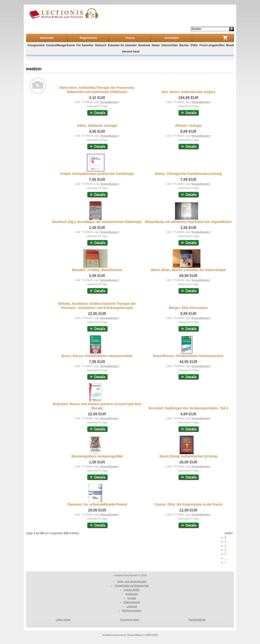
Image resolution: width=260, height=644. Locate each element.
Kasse (130, 38)
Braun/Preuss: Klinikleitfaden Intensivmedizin (188, 356)
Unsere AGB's (132, 590)
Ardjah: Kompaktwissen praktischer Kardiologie (97, 174)
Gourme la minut (130, 619)
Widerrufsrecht (132, 602)
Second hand (131, 52)
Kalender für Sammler (122, 45)
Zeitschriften (169, 45)
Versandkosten (109, 102)
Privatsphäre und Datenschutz (132, 585)
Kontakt (132, 598)
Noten (156, 45)
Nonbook (144, 45)
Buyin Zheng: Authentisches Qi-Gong (188, 456)
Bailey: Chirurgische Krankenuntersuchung (188, 174)
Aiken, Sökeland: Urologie (97, 126)
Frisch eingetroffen (212, 45)
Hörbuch (101, 45)
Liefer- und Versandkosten (132, 581)
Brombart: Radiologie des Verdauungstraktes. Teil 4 (188, 408)
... (226, 558)
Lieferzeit (132, 606)
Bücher (184, 45)
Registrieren (88, 38)
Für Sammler (85, 45)
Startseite (47, 38)
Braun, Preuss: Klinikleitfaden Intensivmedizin (97, 356)
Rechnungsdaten (132, 610)
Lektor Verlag (63, 619)
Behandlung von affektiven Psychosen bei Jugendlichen (188, 222)
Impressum (132, 594)
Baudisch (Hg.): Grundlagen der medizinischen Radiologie (97, 222)
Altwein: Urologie (188, 126)
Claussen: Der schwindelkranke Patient (97, 504)
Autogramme (36, 45)
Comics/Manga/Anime (61, 45)
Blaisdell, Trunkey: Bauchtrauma (97, 270)
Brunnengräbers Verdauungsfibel (97, 456)
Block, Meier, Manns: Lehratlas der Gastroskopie (188, 270)
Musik (230, 45)
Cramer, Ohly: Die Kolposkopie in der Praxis (188, 504)
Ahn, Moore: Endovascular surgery (188, 92)
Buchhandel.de (197, 619)
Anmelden (172, 38)
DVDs (194, 45)
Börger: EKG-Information (188, 308)
